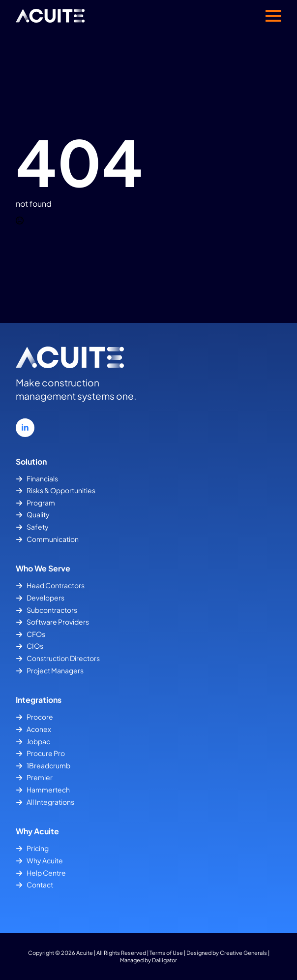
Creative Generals (243, 952)
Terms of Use (166, 952)
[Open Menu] (273, 16)
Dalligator (164, 960)
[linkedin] (25, 428)
